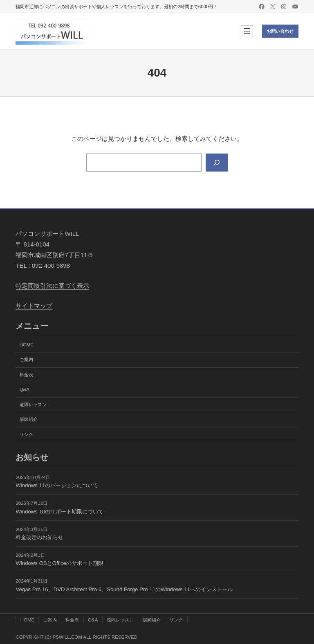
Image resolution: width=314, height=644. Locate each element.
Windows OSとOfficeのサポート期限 (59, 563)
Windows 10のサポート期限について (59, 512)
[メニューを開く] (247, 31)
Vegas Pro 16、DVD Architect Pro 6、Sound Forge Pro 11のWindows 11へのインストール (124, 589)
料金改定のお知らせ (39, 537)
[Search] (217, 163)
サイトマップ (34, 306)
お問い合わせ (280, 31)
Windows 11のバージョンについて (57, 485)
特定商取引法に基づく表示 (52, 286)
